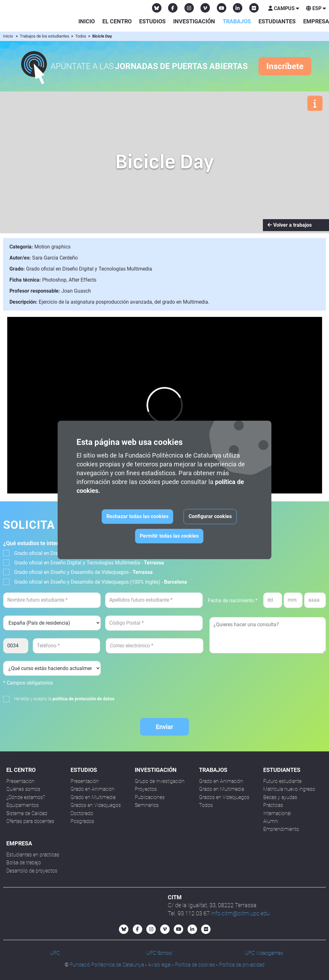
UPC (55, 953)
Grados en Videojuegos (96, 805)
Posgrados (82, 821)
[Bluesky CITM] (157, 8)
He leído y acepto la (64, 699)
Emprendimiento (281, 829)
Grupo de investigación (160, 781)
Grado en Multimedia (93, 797)
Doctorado (82, 813)
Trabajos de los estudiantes (45, 36)
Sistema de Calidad (27, 813)
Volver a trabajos (290, 225)
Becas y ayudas (280, 797)
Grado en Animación (93, 789)
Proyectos (146, 789)
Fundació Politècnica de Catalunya (107, 965)
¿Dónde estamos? (26, 797)
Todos (81, 36)
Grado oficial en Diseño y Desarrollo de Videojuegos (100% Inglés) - (101, 582)
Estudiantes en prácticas (33, 855)
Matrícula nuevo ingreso (289, 789)
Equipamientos (23, 805)
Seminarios (147, 805)
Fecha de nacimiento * (233, 601)
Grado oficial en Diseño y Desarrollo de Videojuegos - (83, 572)
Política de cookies (195, 965)
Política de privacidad (242, 965)
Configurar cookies (210, 517)
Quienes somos (23, 789)
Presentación (20, 781)
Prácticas (273, 805)
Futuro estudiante (282, 781)
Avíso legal (159, 965)
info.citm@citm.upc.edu (240, 913)
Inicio (87, 21)
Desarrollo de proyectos (32, 871)
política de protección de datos (83, 699)
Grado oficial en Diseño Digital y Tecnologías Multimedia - (89, 563)
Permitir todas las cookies (169, 536)
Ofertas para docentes (30, 821)
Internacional (277, 813)
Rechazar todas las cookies (137, 517)
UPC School (159, 953)
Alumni (271, 821)
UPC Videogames (264, 953)
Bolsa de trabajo (24, 863)
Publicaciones (150, 797)
